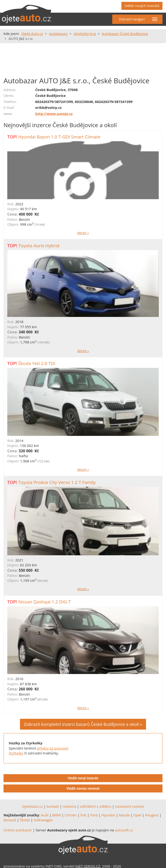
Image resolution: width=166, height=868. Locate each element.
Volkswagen (43, 820)
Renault (10, 820)
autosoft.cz (124, 830)
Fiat (83, 815)
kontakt (53, 806)
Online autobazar (18, 830)
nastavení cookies (130, 806)
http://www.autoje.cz (54, 114)
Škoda (25, 820)
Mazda (124, 815)
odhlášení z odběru (96, 806)
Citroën (71, 815)
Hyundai (108, 815)
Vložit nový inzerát (83, 778)
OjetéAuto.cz (32, 806)
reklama (69, 806)
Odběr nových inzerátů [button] (142, 6)
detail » (83, 233)
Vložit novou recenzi (83, 788)
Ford (94, 815)
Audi (45, 815)
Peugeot (152, 815)
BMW (56, 815)
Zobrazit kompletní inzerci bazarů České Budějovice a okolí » (83, 724)
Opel (137, 815)
